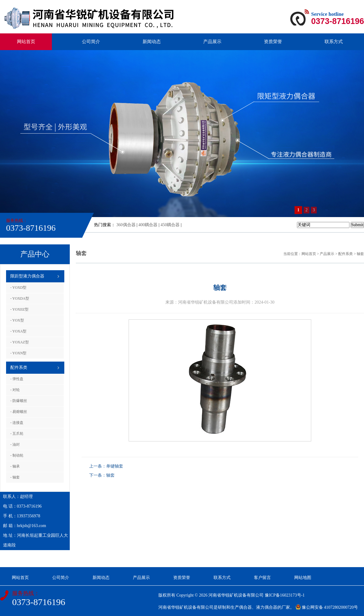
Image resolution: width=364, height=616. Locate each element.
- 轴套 (15, 477)
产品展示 (212, 42)
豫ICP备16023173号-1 (285, 595)
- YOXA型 (18, 331)
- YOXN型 (18, 353)
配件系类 (19, 368)
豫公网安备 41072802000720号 (327, 607)
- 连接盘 (17, 423)
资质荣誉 (273, 42)
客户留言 (262, 578)
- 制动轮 (17, 455)
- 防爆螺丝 (19, 401)
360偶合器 (126, 225)
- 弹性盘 (17, 379)
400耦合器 (148, 225)
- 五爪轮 (17, 434)
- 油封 (15, 444)
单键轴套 (115, 466)
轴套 (360, 254)
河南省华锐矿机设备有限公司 (236, 595)
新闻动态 (152, 42)
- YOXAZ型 (20, 342)
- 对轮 (15, 390)
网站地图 (303, 578)
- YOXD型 (18, 288)
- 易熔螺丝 (19, 412)
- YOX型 (17, 320)
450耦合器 (170, 225)
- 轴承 (15, 466)
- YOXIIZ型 (19, 309)
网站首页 (26, 42)
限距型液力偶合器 (27, 276)
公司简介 (91, 42)
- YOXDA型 (20, 298)
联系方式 (334, 42)
